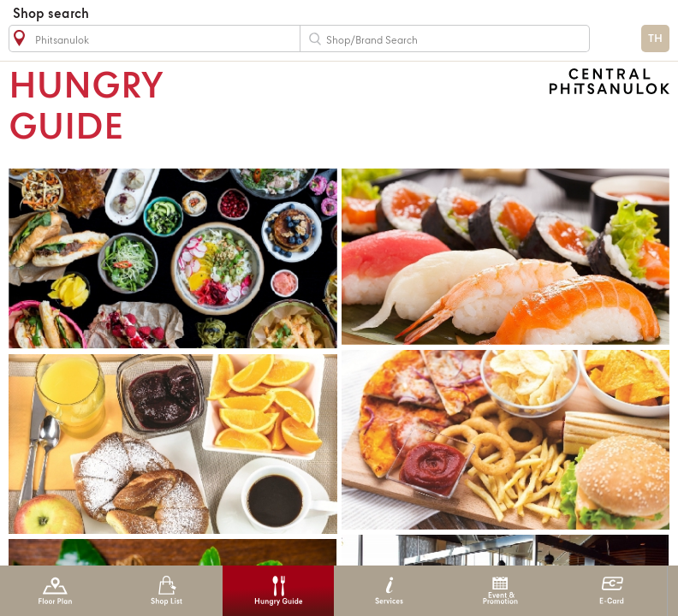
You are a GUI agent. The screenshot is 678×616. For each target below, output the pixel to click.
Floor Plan (55, 591)
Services (389, 591)
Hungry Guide (278, 591)
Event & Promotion (500, 591)
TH (655, 39)
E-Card (612, 591)
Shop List (167, 591)
